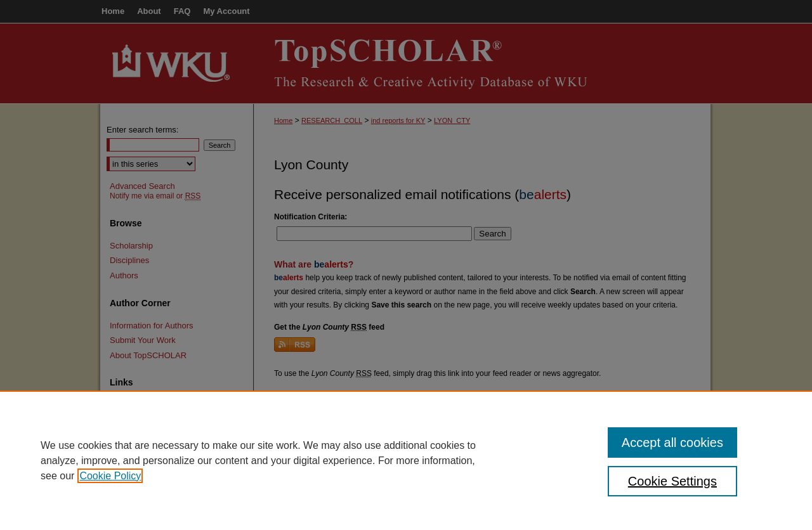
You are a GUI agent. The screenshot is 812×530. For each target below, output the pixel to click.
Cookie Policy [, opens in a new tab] (110, 476)
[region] (406, 460)
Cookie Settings (672, 481)
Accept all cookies (672, 443)
